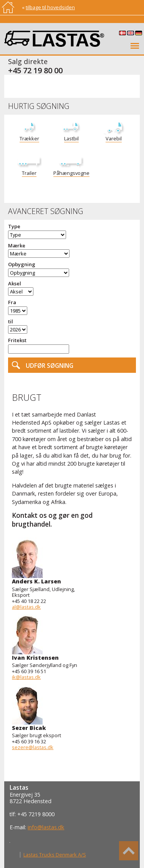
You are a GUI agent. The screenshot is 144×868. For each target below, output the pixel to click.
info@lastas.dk (46, 827)
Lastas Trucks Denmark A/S (55, 855)
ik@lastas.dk (26, 677)
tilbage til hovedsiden (50, 7)
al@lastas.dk (26, 607)
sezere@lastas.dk (33, 747)
